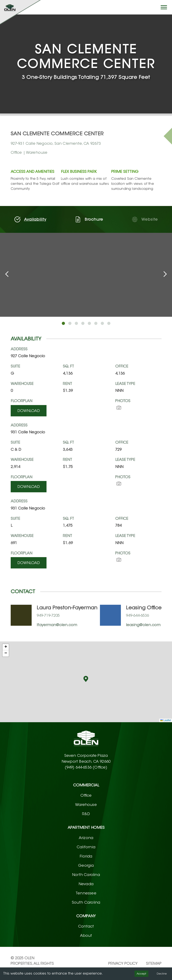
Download (29, 411)
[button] (86, 679)
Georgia (86, 865)
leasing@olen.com (143, 625)
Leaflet (166, 720)
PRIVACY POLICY (123, 963)
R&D (86, 814)
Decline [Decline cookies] (162, 974)
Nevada (86, 884)
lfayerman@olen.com (57, 625)
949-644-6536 (137, 615)
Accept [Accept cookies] (141, 974)
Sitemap (154, 963)
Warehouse (86, 805)
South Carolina (86, 902)
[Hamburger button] (164, 7)
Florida (86, 856)
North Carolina (86, 875)
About (86, 936)
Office (86, 795)
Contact (86, 926)
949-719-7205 (48, 615)
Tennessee (86, 893)
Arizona (86, 838)
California (86, 847)
